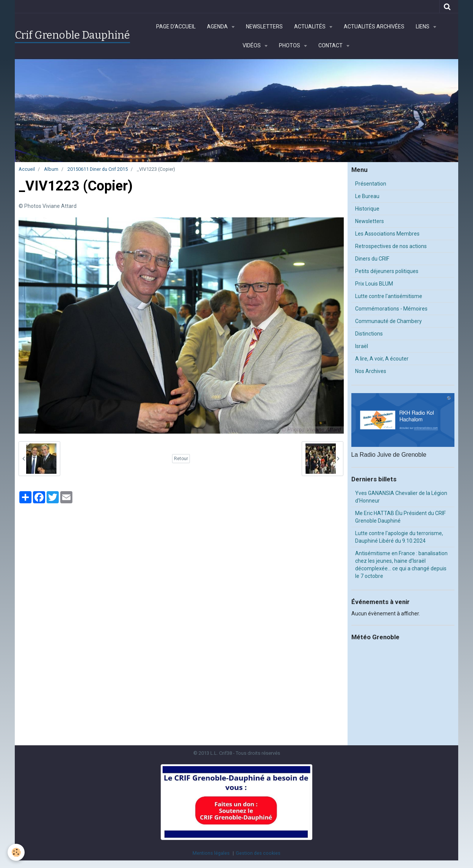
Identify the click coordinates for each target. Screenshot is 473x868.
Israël (362, 346)
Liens (423, 27)
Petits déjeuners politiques (387, 271)
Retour (181, 459)
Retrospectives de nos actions (391, 246)
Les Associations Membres (387, 234)
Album (51, 169)
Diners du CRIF (372, 259)
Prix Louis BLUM (374, 284)
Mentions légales (211, 853)
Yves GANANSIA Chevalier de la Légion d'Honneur (401, 497)
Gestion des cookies (258, 853)
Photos (290, 45)
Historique (367, 209)
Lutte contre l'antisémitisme (389, 296)
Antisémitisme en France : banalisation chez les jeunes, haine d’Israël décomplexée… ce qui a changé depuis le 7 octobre (401, 565)
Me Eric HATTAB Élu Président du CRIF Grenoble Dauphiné (400, 517)
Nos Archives (371, 371)
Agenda (218, 27)
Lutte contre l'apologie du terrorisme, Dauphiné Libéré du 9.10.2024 (399, 537)
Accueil (27, 169)
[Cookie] (16, 852)
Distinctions (369, 334)
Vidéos (252, 45)
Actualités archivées (374, 27)
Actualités (310, 27)
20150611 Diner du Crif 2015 (98, 169)
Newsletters (264, 27)
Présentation (371, 184)
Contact (331, 45)
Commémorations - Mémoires (391, 309)
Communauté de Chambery (388, 321)
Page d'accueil (176, 27)
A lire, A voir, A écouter (382, 359)
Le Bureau (367, 196)
